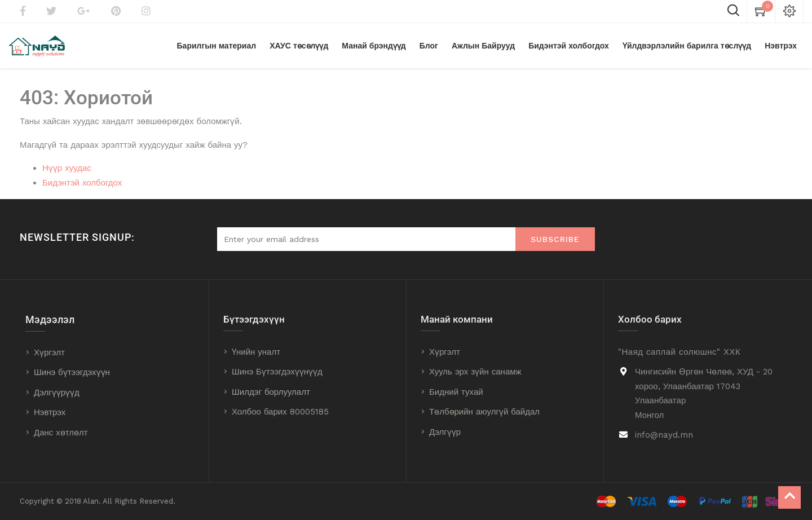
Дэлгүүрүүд (57, 393)
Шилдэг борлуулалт (271, 392)
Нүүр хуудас (67, 168)
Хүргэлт (49, 352)
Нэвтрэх (50, 412)
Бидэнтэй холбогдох (82, 183)
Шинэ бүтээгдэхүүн (72, 372)
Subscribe (555, 239)
